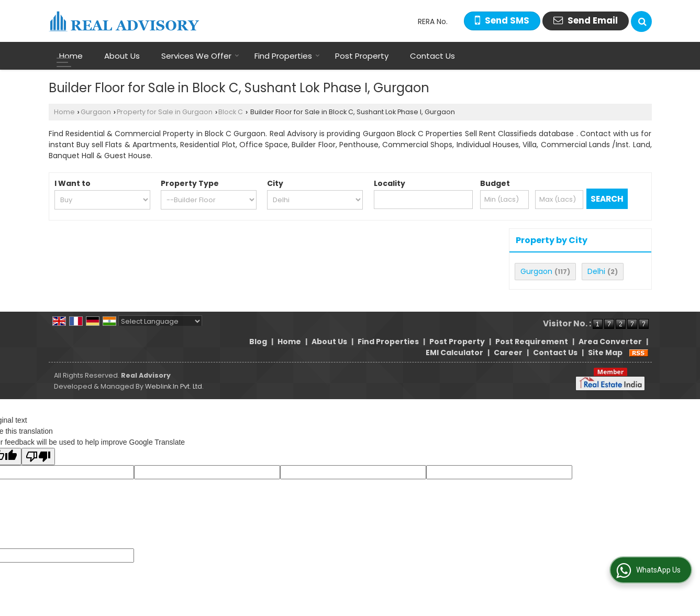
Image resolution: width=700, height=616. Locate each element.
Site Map (605, 353)
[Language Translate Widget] (160, 321)
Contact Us (432, 56)
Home (71, 56)
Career (508, 353)
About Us (122, 56)
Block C (231, 112)
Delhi (596, 271)
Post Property (362, 56)
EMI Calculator (454, 353)
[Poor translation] (38, 456)
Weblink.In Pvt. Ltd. (174, 386)
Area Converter (610, 342)
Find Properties (287, 56)
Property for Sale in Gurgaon (165, 112)
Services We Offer (200, 56)
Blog (258, 342)
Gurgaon (96, 112)
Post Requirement (532, 342)
